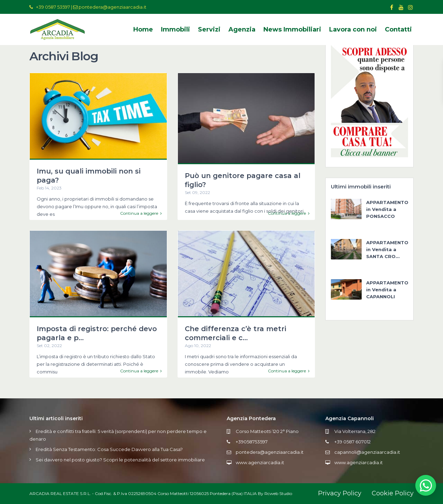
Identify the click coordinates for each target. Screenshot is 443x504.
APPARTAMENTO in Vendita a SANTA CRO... (387, 249)
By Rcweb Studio (275, 493)
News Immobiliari (292, 29)
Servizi (209, 29)
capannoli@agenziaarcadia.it (367, 452)
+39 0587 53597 (53, 7)
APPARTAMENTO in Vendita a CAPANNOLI (387, 290)
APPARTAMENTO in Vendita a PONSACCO (387, 209)
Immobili (175, 29)
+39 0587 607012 (352, 442)
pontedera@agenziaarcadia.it (112, 7)
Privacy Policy (340, 493)
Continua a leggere (141, 213)
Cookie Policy (393, 493)
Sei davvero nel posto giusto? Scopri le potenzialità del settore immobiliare (120, 460)
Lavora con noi (353, 29)
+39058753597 (252, 442)
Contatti (398, 29)
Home (143, 29)
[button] (426, 485)
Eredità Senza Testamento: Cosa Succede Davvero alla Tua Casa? (109, 449)
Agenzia (242, 29)
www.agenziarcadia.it (260, 462)
